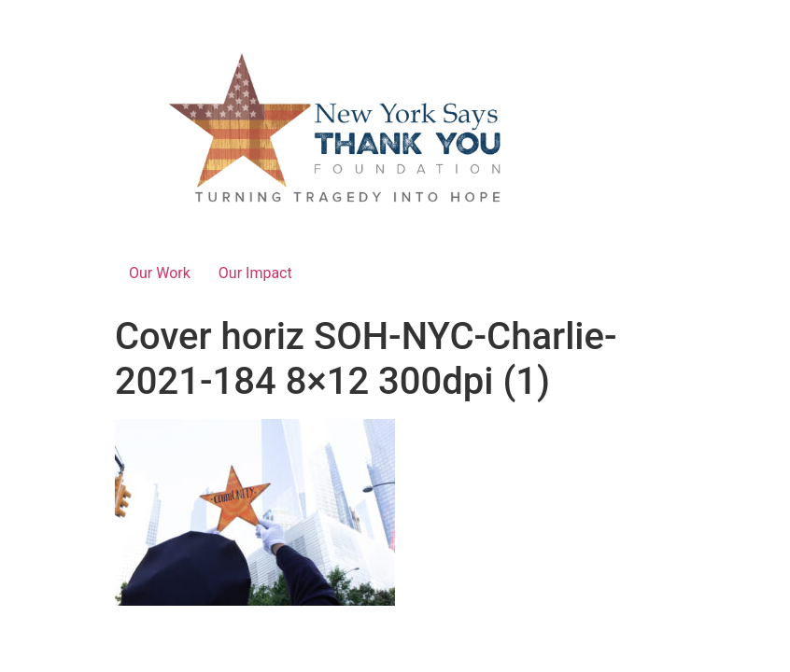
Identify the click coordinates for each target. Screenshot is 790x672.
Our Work (160, 273)
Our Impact (255, 273)
